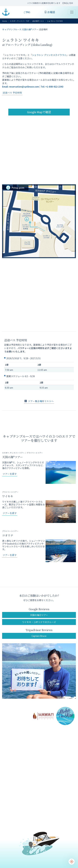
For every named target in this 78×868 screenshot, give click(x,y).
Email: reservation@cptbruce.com (21, 87)
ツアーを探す (10, 474)
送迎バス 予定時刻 (12, 93)
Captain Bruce (39, 636)
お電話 (50, 12)
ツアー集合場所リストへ (39, 401)
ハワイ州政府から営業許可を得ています (44, 3)
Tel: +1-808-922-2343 (52, 87)
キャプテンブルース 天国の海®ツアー (20, 29)
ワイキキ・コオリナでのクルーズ (39, 622)
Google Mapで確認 (39, 112)
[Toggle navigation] (72, 12)
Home (5, 21)
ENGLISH (68, 3)
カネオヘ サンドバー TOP (20, 21)
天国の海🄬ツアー (39, 615)
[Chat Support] (72, 862)
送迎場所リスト (38, 21)
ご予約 (27, 12)
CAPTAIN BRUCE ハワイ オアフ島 (6, 12)
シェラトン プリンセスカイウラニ (49, 55)
